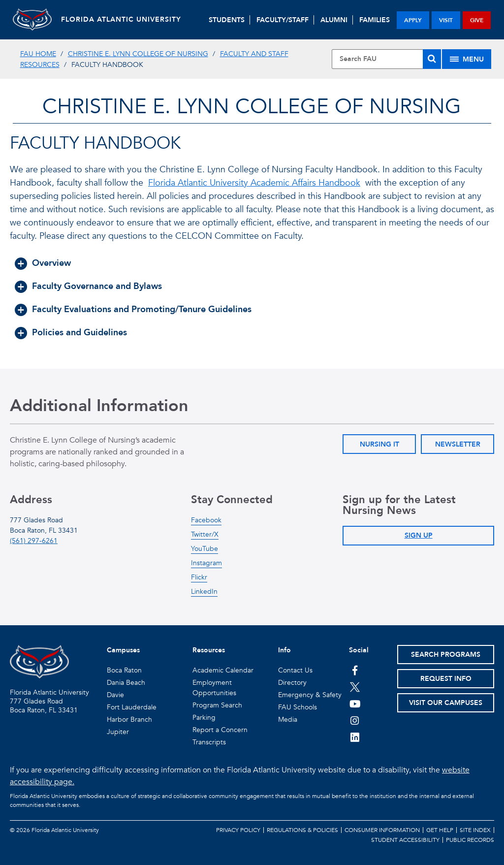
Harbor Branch (129, 720)
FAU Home (38, 54)
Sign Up (419, 535)
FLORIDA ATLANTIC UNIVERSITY (122, 19)
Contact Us (295, 670)
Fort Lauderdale (132, 707)
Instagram (206, 563)
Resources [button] (209, 650)
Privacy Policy (238, 830)
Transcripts (209, 742)
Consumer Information (382, 830)
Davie (115, 695)
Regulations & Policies (302, 830)
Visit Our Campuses (446, 703)
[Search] (432, 59)
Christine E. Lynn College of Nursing (138, 54)
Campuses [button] (123, 650)
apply (413, 20)
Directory (292, 683)
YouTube (205, 549)
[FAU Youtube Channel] (355, 704)
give (477, 20)
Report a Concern (220, 730)
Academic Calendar (223, 670)
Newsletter (458, 444)
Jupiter (118, 732)
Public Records (470, 840)
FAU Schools (298, 707)
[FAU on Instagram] (355, 720)
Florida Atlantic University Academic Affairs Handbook (254, 183)
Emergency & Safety (310, 695)
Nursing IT (379, 444)
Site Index (475, 830)
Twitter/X (205, 534)
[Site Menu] (467, 59)
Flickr (199, 577)
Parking (204, 718)
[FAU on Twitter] (355, 687)
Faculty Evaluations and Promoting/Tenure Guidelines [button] (142, 309)
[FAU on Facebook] (355, 670)
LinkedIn (204, 592)
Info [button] (284, 650)
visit (446, 20)
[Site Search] (386, 59)
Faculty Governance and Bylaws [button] (97, 286)
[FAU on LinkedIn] (355, 737)
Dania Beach (126, 683)
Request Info (446, 679)
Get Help (440, 830)
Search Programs (446, 655)
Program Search (217, 705)
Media (288, 720)
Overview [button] (51, 263)
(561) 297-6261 (34, 541)
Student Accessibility (405, 840)
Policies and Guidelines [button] (79, 333)
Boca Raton (124, 670)
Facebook (206, 520)
